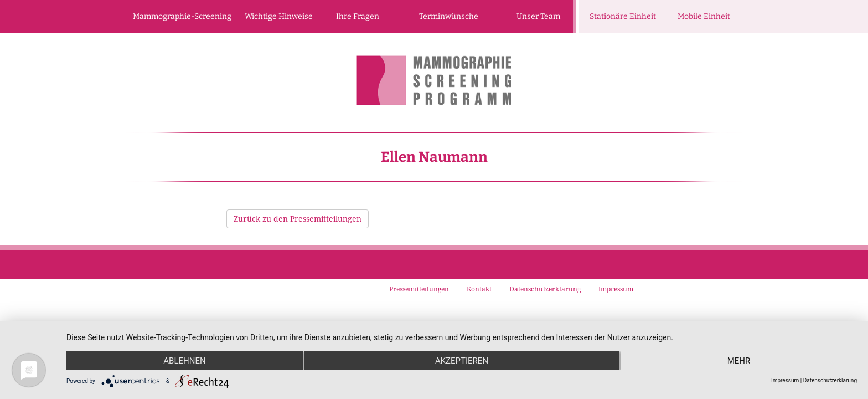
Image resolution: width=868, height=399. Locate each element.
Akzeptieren (462, 361)
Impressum (785, 380)
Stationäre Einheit (623, 16)
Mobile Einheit (704, 16)
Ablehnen (184, 361)
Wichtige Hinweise (279, 16)
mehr (739, 361)
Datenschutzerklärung (830, 380)
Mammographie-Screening (182, 16)
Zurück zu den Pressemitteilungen (298, 219)
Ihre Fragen (358, 16)
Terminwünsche (449, 16)
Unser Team (538, 16)
